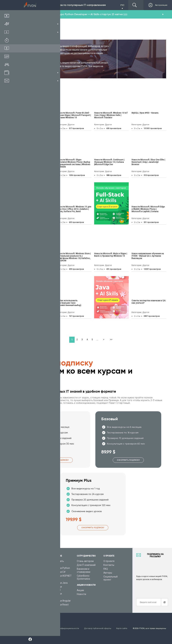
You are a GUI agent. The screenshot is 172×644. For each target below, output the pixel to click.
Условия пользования (30, 628)
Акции (80, 590)
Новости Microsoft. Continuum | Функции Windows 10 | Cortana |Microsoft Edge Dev (109, 162)
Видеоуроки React (58, 605)
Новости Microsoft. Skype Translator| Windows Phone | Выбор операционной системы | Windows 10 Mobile (74, 163)
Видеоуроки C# (57, 572)
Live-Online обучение (31, 587)
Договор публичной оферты (98, 628)
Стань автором (85, 561)
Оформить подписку (57, 460)
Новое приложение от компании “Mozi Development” (35, 114)
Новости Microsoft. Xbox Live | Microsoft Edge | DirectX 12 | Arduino (34, 209)
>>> (125, 14)
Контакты (109, 565)
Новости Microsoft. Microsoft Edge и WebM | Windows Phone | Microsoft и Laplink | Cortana (148, 209)
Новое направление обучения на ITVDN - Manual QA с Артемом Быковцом (148, 256)
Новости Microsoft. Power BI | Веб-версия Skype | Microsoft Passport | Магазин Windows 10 (74, 115)
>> (111, 340)
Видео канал (26, 591)
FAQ (106, 569)
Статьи (23, 594)
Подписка (32, 5)
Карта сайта (122, 628)
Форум (23, 598)
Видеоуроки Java (58, 583)
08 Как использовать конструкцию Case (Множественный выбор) (69, 303)
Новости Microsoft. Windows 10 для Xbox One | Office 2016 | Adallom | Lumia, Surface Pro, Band (74, 209)
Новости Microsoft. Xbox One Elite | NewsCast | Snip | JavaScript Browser (148, 162)
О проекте (109, 561)
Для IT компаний (86, 565)
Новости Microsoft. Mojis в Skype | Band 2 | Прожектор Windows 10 (111, 255)
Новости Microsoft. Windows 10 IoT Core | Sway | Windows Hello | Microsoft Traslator (111, 115)
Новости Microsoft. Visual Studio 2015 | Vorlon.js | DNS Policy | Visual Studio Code (36, 162)
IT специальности (29, 572)
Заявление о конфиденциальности (62, 628)
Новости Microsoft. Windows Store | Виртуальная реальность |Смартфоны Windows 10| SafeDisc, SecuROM (74, 257)
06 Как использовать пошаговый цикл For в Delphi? (35, 255)
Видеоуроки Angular (60, 601)
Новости (81, 594)
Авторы (108, 573)
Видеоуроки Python (59, 568)
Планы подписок (29, 576)
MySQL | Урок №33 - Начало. (145, 113)
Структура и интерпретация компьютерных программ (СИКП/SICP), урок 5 (33, 303)
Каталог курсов (28, 568)
